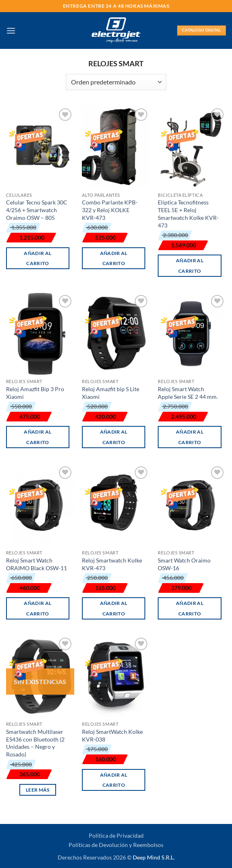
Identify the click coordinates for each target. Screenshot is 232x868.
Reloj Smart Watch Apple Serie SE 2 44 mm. (188, 393)
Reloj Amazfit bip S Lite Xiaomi (111, 393)
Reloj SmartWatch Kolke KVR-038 (112, 735)
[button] (11, 31)
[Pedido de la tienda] (116, 82)
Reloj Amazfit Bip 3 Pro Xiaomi (35, 393)
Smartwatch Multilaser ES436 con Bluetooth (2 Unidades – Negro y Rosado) (35, 743)
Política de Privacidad (116, 835)
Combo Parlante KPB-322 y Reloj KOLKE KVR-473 (110, 210)
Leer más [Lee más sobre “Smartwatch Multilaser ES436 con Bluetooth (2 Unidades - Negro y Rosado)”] (38, 790)
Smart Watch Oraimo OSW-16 (184, 564)
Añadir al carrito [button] (38, 258)
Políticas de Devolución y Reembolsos (116, 845)
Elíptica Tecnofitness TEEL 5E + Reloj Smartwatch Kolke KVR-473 (188, 214)
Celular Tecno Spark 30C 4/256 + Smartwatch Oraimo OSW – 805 (37, 210)
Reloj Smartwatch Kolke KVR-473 (112, 564)
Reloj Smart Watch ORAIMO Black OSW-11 (37, 564)
